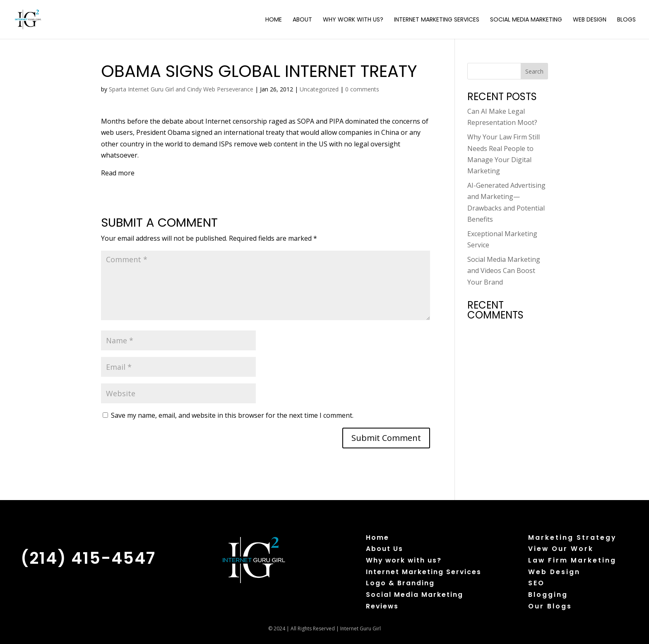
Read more (118, 173)
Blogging (548, 595)
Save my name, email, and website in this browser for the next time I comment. (232, 415)
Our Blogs (550, 606)
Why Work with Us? (353, 20)
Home (274, 20)
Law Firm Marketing (572, 560)
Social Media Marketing (526, 20)
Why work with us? (404, 560)
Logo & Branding (400, 583)
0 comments (362, 89)
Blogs (626, 20)
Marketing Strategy (572, 537)
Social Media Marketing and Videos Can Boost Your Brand (504, 271)
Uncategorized (319, 89)
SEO (536, 583)
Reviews (382, 606)
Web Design (590, 20)
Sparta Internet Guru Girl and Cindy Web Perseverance (181, 89)
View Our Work (561, 549)
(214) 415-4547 (88, 558)
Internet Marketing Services (437, 20)
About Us (385, 549)
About (302, 20)
